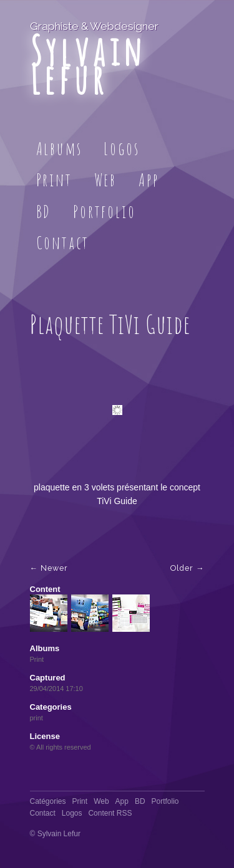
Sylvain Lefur (88, 65)
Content (45, 589)
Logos (121, 149)
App (149, 180)
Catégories (48, 801)
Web (105, 180)
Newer (54, 568)
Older (182, 568)
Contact (63, 243)
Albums (59, 149)
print (37, 718)
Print (54, 180)
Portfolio (104, 212)
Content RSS (110, 813)
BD (44, 212)
